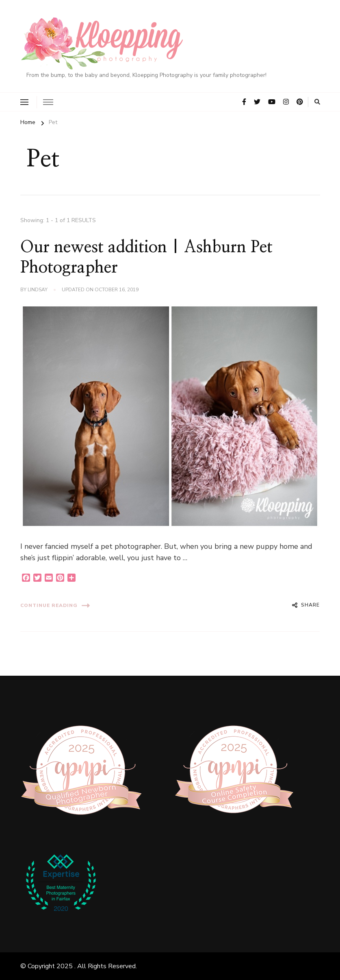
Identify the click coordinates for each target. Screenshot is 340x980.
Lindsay (38, 290)
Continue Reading (55, 606)
